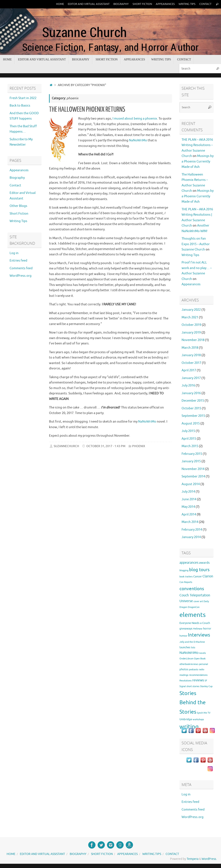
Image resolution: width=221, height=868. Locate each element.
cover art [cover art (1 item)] (198, 601)
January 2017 (191, 378)
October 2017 (191, 363)
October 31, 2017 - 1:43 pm (106, 446)
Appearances (165, 4)
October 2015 (191, 408)
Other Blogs (18, 206)
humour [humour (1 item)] (183, 636)
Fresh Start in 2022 (23, 98)
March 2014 (190, 522)
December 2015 (193, 401)
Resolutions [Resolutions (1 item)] (186, 681)
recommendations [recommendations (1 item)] (198, 675)
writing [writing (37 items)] (189, 727)
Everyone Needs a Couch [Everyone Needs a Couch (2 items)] (195, 623)
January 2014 (191, 537)
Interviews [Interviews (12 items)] (199, 635)
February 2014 (192, 530)
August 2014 (191, 484)
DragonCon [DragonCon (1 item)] (194, 607)
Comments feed (21, 268)
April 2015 (189, 439)
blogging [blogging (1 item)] (184, 570)
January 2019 (191, 333)
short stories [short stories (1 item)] (193, 686)
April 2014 (189, 515)
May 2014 (188, 507)
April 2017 (189, 370)
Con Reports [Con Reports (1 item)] (186, 582)
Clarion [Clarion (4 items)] (208, 576)
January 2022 (191, 310)
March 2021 (190, 317)
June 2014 (189, 499)
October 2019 (191, 325)
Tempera (193, 859)
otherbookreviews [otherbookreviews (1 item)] (189, 664)
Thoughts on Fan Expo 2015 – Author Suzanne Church (196, 244)
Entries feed (18, 261)
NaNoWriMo (138, 140)
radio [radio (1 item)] (201, 670)
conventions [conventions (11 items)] (192, 589)
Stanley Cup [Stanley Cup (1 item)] (206, 686)
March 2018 (190, 348)
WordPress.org (21, 276)
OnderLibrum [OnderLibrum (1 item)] (186, 659)
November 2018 (193, 340)
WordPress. (209, 859)
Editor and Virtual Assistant (89, 4)
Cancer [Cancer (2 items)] (198, 576)
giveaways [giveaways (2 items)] (186, 629)
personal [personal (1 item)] (204, 664)
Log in (14, 253)
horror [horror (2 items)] (207, 629)
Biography (121, 4)
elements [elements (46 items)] (193, 615)
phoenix (139, 446)
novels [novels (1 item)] (202, 653)
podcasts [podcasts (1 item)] (194, 670)
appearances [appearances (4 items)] (189, 563)
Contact (205, 4)
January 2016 (191, 393)
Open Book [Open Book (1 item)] (200, 659)
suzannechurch (66, 446)
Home (60, 4)
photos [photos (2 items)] (184, 669)
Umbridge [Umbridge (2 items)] (186, 719)
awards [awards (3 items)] (204, 563)
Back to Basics (20, 106)
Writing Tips (187, 4)
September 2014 (193, 476)
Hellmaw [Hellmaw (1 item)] (198, 629)
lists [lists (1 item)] (193, 648)
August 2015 (191, 424)
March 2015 (190, 446)
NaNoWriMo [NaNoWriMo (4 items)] (189, 653)
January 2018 (191, 355)
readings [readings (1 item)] (184, 675)
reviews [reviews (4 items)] (198, 680)
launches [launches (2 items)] (185, 647)
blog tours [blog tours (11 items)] (199, 570)
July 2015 (188, 431)
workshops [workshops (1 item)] (198, 719)
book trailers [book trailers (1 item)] (186, 577)
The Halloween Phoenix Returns (87, 110)
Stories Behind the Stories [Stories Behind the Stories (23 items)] (193, 703)
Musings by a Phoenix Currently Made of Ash (198, 161)
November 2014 (193, 469)
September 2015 (193, 416)
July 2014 (188, 492)
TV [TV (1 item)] (209, 713)
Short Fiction (142, 4)
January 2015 (191, 461)
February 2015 (192, 454)
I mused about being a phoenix (135, 119)
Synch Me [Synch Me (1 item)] (202, 713)
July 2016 (188, 386)
